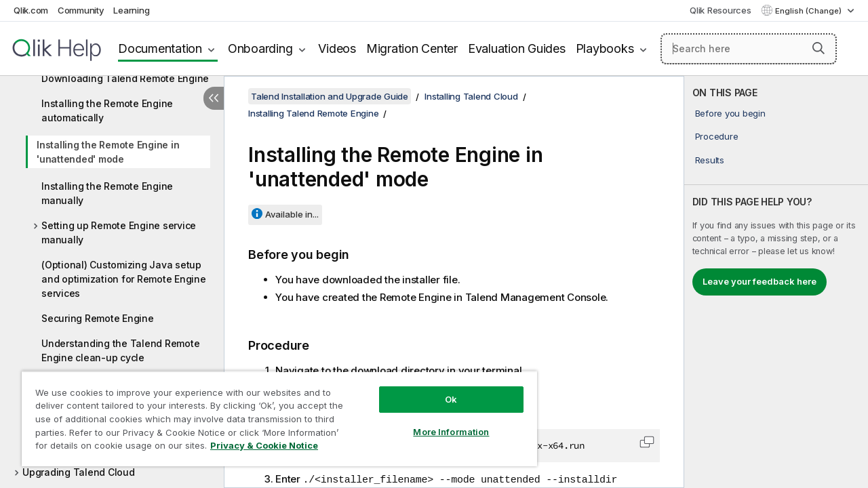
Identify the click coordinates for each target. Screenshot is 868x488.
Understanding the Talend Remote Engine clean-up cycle (120, 350)
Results (710, 160)
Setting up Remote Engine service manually (119, 232)
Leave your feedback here (759, 281)
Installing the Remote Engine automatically (107, 110)
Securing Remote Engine (98, 318)
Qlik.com (31, 10)
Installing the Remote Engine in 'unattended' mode (108, 152)
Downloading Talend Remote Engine (125, 78)
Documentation (160, 48)
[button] (818, 48)
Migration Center (412, 48)
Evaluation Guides (517, 48)
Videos (337, 48)
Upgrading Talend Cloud (79, 472)
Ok (441, 389)
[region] (273, 413)
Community (81, 10)
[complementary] (776, 282)
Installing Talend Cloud (471, 96)
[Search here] (749, 49)
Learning (131, 10)
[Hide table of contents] (214, 98)
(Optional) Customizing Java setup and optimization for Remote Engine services (124, 279)
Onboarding (260, 48)
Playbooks (605, 48)
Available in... (292, 214)
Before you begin (730, 113)
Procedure (717, 136)
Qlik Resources (721, 10)
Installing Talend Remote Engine (313, 113)
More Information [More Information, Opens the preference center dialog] (441, 422)
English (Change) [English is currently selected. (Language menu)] (809, 11)
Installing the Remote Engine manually (107, 193)
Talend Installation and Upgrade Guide (330, 96)
